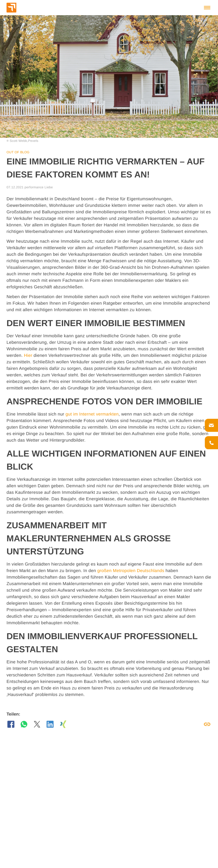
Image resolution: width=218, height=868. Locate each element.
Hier (28, 356)
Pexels (33, 141)
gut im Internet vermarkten (92, 414)
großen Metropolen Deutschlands (131, 571)
